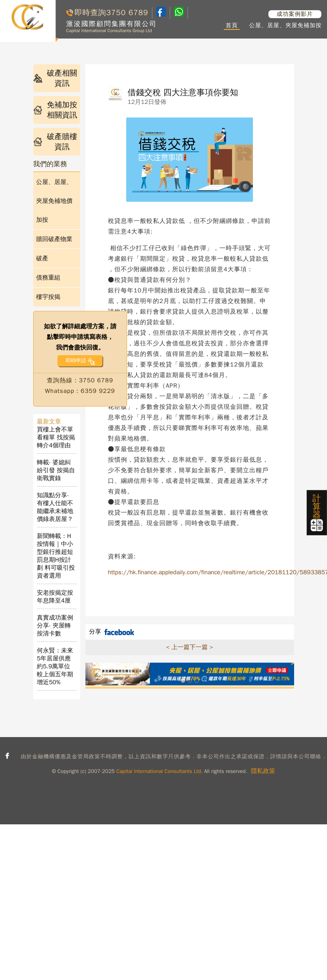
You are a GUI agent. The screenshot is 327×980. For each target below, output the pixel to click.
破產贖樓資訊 (55, 142)
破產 (42, 258)
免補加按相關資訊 (55, 110)
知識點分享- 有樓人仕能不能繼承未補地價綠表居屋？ (55, 507)
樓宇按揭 (48, 297)
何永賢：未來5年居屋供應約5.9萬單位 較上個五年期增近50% (57, 666)
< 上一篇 (178, 647)
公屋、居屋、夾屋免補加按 (285, 25)
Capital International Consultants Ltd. (160, 771)
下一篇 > (201, 647)
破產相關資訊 (55, 78)
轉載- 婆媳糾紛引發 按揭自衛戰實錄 (56, 470)
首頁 (232, 25)
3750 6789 (127, 13)
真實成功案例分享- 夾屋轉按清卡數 (55, 626)
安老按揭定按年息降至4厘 (55, 597)
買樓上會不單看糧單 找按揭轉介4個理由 (56, 437)
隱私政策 (263, 771)
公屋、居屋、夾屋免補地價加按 (54, 201)
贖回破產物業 (54, 239)
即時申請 (76, 361)
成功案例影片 (295, 14)
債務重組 (48, 278)
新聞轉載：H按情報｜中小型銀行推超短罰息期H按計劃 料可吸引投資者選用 (56, 556)
